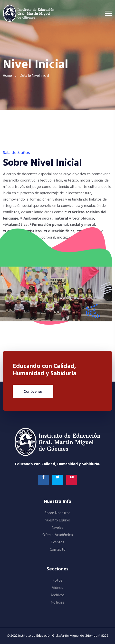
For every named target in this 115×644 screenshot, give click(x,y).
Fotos (58, 581)
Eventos (58, 542)
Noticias (58, 603)
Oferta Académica (58, 535)
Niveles (58, 528)
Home (7, 76)
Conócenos (33, 392)
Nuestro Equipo (57, 520)
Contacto (58, 550)
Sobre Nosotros (57, 513)
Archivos (57, 595)
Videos (57, 588)
